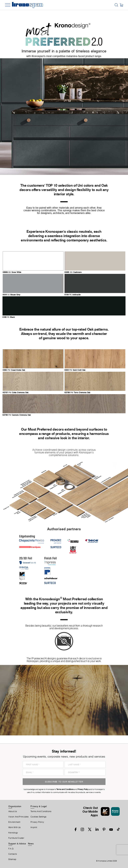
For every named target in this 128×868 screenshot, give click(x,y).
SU (11, 295)
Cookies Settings (38, 817)
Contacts (13, 854)
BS (12, 272)
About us (13, 811)
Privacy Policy (37, 822)
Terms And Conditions (41, 811)
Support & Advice (17, 844)
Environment (14, 822)
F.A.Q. (11, 849)
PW (14, 370)
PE (72, 295)
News (31, 844)
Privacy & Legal (39, 806)
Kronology (13, 833)
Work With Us (14, 827)
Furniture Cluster (16, 838)
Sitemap (12, 859)
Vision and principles (18, 817)
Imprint (34, 827)
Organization (15, 806)
